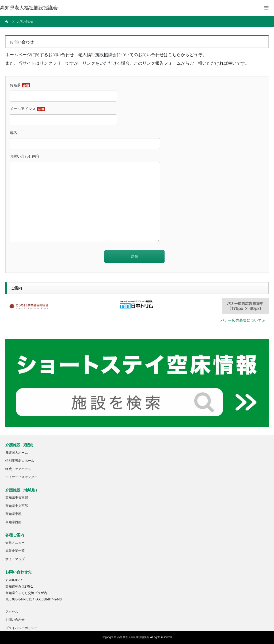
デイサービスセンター (21, 477)
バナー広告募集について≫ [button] (243, 320)
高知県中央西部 (17, 506)
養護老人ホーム (17, 453)
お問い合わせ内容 (25, 156)
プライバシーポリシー (21, 628)
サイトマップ (15, 559)
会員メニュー (15, 543)
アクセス (12, 612)
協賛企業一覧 (15, 551)
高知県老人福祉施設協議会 (133, 637)
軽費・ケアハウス (18, 469)
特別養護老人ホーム (20, 461)
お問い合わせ (15, 620)
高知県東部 (13, 514)
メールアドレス (27, 109)
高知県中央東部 (17, 498)
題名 (13, 133)
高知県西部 (13, 522)
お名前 (20, 85)
